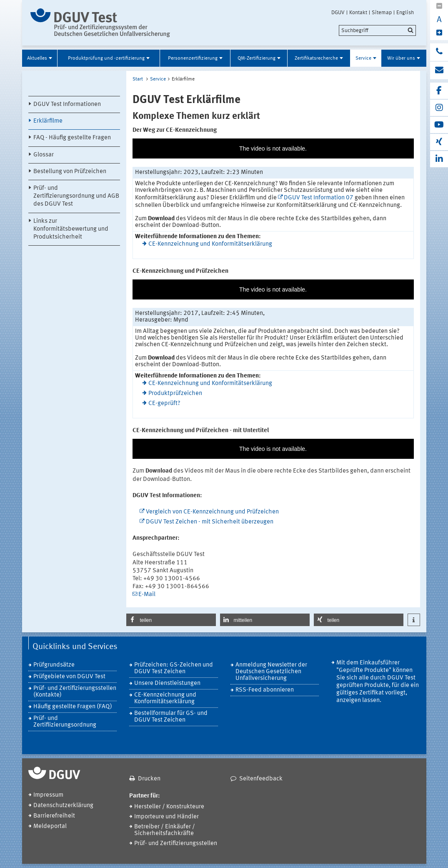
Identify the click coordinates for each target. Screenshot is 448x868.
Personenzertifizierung (193, 58)
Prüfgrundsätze (54, 665)
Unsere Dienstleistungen (167, 683)
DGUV (338, 13)
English (405, 13)
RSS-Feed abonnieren (265, 690)
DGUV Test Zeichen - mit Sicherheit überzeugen (210, 522)
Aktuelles (37, 58)
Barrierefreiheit (54, 816)
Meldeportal (50, 826)
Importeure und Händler (166, 817)
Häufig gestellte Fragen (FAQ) (73, 707)
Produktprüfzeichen (175, 394)
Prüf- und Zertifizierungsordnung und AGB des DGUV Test (76, 196)
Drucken (149, 779)
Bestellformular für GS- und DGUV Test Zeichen (171, 717)
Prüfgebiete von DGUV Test (69, 677)
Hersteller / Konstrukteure (169, 807)
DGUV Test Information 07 (319, 198)
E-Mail (147, 595)
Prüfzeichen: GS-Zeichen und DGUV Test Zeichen (174, 668)
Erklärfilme (48, 121)
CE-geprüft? (164, 404)
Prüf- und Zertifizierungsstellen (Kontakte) (75, 692)
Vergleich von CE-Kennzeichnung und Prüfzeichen (212, 512)
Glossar (44, 155)
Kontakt (358, 13)
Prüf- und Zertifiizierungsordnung (65, 722)
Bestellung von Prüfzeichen (70, 172)
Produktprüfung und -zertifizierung (106, 58)
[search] (377, 30)
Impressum (48, 795)
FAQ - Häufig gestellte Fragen (72, 138)
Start (138, 79)
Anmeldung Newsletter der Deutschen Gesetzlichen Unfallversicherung (271, 672)
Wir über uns (401, 58)
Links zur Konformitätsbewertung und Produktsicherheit (71, 229)
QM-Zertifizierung (257, 58)
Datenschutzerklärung (63, 806)
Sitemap (382, 13)
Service (363, 58)
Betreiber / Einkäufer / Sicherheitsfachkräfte (165, 830)
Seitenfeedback (261, 779)
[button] (171, 620)
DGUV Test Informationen (67, 104)
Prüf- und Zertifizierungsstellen (176, 844)
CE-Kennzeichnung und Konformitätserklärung (210, 244)
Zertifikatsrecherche (316, 58)
